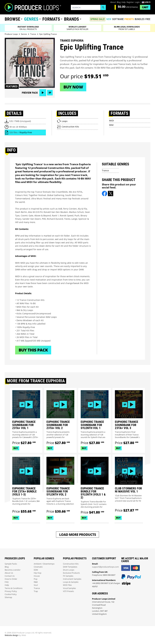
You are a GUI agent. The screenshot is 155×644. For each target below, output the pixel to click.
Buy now (73, 87)
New (109, 19)
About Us (9, 573)
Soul (36, 585)
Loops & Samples (71, 582)
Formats (51, 19)
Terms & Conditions (14, 588)
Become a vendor (13, 570)
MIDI (111, 121)
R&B (36, 582)
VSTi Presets (68, 591)
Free (148, 19)
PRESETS (129, 19)
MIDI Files (67, 585)
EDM (36, 570)
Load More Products (78, 535)
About (113, 2)
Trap (36, 591)
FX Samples (68, 576)
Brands (72, 19)
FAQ (7, 582)
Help (124, 2)
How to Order (11, 579)
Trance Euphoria (72, 41)
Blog (119, 2)
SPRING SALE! (98, 19)
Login (137, 2)
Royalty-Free (26, 132)
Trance (105, 170)
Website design (12, 635)
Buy (16, 448)
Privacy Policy (11, 591)
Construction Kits (71, 564)
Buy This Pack (33, 350)
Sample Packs (11, 564)
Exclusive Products (71, 573)
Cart (145, 7)
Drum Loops (69, 570)
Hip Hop (38, 573)
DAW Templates (70, 567)
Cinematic (38, 567)
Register (130, 2)
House (37, 576)
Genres (31, 19)
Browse (12, 19)
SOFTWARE (118, 19)
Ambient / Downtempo (44, 564)
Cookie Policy (11, 594)
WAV (111, 125)
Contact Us (10, 576)
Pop (36, 579)
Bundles (140, 19)
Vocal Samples (69, 588)
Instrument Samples (72, 579)
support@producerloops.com (105, 567)
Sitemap (8, 597)
